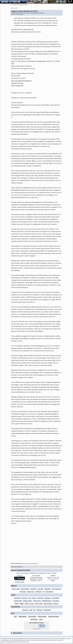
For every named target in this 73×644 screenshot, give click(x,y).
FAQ (15, 616)
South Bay (48, 589)
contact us (39, 581)
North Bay (33, 589)
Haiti (31, 610)
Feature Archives (54, 616)
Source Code (26, 642)
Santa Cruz (31, 592)
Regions (14, 586)
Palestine (39, 610)
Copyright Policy (10, 642)
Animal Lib (17, 598)
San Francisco (57, 589)
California (38, 592)
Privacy (16, 642)
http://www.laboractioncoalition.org (21, 81)
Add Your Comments (17, 567)
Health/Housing (47, 601)
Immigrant (56, 601)
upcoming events (52, 579)
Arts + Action (32, 598)
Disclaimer (3, 642)
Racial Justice (48, 603)
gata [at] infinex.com (17, 85)
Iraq (34, 610)
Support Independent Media (20, 570)
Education (48, 598)
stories (54, 577)
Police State (39, 603)
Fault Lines (34, 619)
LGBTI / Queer (29, 603)
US (43, 592)
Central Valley (25, 589)
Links (41, 619)
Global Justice (28, 601)
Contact (20, 642)
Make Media (22, 616)
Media (17, 603)
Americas (25, 610)
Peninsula (23, 592)
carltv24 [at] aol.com (17, 83)
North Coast (16, 589)
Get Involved (32, 616)
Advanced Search (37, 629)
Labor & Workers (14, 8)
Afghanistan (47, 610)
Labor (22, 603)
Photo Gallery (42, 616)
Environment (18, 601)
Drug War (40, 598)
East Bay (40, 589)
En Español (55, 598)
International (49, 592)
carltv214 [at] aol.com (38, 13)
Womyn (56, 603)
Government (37, 601)
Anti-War (24, 598)
